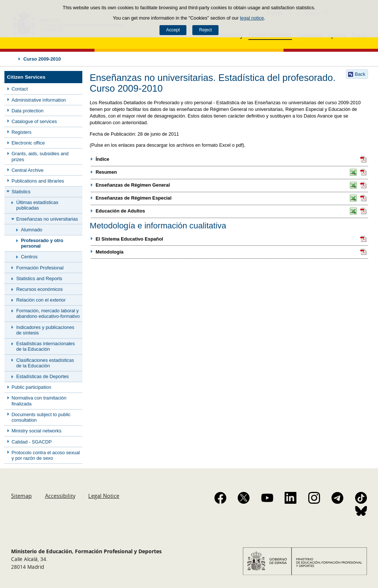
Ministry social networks (36, 431)
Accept (173, 30)
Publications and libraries (38, 181)
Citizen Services (26, 77)
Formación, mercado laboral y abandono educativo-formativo (48, 313)
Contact (20, 89)
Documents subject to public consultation (41, 417)
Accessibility (60, 496)
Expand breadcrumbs (12, 59)
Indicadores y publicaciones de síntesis (45, 330)
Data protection (28, 111)
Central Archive (28, 170)
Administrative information (39, 100)
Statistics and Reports (39, 278)
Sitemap (21, 496)
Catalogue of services (34, 121)
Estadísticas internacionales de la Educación (46, 346)
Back (360, 74)
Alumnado (32, 230)
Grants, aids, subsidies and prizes (40, 156)
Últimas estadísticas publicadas (37, 205)
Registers (21, 132)
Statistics (21, 192)
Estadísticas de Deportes (42, 376)
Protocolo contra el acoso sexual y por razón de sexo (46, 455)
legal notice (252, 18)
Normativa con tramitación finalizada (39, 401)
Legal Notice (104, 496)
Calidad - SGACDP (32, 442)
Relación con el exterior (41, 300)
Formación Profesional (40, 268)
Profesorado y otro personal (42, 243)
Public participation (31, 387)
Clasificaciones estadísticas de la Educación (45, 363)
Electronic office (28, 143)
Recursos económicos (39, 289)
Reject (205, 30)
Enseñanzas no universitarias (47, 219)
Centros (29, 257)
